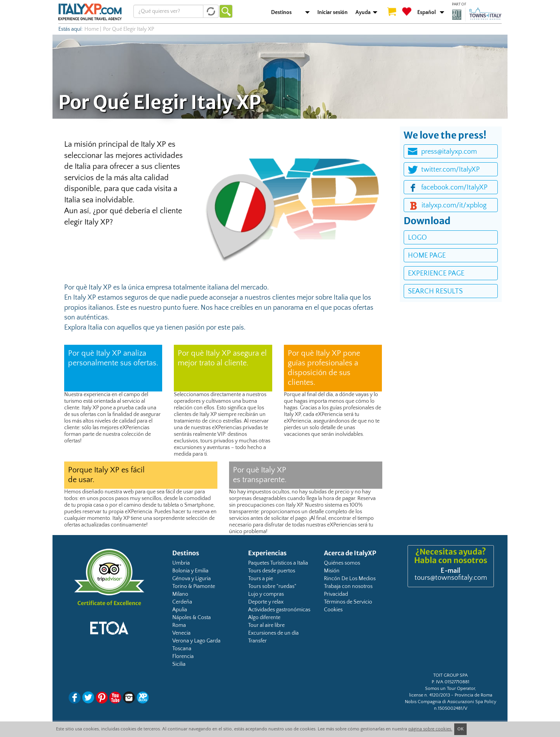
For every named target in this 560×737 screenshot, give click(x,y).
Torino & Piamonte (194, 586)
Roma (179, 625)
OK (460, 729)
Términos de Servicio (348, 602)
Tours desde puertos (272, 571)
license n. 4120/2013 (430, 695)
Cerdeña (182, 602)
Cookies (333, 610)
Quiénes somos (342, 563)
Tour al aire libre (266, 625)
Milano (180, 594)
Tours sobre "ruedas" (272, 586)
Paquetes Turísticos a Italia (278, 563)
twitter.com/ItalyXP (451, 170)
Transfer (257, 641)
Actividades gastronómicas (279, 610)
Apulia (180, 610)
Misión (332, 571)
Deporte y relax (266, 602)
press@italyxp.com (449, 152)
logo (417, 238)
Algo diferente (264, 618)
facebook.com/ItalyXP (454, 188)
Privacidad (336, 594)
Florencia (183, 656)
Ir (226, 11)
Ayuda (363, 12)
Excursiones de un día (273, 633)
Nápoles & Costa (192, 618)
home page (427, 256)
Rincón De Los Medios (350, 579)
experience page (436, 274)
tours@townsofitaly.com (451, 578)
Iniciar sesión (332, 12)
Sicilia (179, 664)
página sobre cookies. (430, 729)
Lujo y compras (266, 594)
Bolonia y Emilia (190, 571)
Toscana (182, 649)
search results (435, 291)
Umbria (181, 563)
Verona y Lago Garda (196, 641)
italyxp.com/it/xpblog (454, 205)
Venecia (181, 633)
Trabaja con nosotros (348, 586)
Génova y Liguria (192, 579)
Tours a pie (261, 579)
